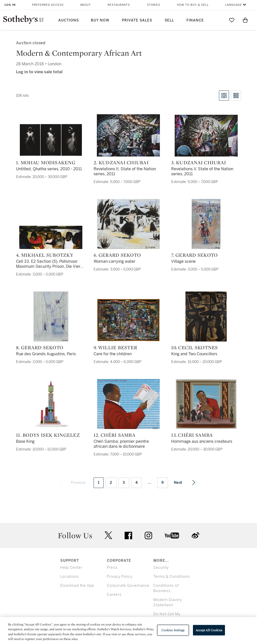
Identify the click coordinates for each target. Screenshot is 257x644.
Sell (169, 20)
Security (161, 568)
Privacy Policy (120, 577)
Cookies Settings (173, 630)
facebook (128, 535)
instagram (148, 535)
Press (112, 568)
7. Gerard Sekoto (194, 255)
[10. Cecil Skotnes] (206, 316)
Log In (10, 5)
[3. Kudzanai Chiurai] (206, 136)
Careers (114, 595)
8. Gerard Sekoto (40, 347)
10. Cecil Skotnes (194, 347)
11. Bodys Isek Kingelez (48, 435)
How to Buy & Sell (193, 5)
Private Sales (137, 20)
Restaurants (119, 5)
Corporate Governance (128, 586)
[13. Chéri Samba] (206, 404)
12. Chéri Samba (114, 435)
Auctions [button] (69, 20)
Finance (195, 20)
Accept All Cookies (209, 630)
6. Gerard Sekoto (117, 255)
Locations (70, 577)
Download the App (77, 586)
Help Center (71, 568)
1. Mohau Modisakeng (46, 162)
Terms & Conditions (172, 577)
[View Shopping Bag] (245, 20)
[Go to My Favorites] (232, 20)
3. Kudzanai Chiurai (199, 162)
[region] (128, 630)
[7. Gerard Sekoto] (206, 224)
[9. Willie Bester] (128, 320)
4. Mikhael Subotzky (45, 255)
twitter (108, 535)
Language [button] (234, 5)
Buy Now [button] (100, 20)
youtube (172, 535)
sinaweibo (195, 535)
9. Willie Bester (115, 347)
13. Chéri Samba (192, 435)
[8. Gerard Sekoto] (51, 316)
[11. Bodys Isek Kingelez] (51, 404)
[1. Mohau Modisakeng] (51, 140)
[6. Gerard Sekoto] (128, 224)
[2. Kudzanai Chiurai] (128, 135)
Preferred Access (48, 5)
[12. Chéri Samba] (128, 404)
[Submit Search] (218, 20)
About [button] (85, 5)
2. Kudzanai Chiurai (121, 162)
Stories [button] (154, 5)
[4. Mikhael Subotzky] (51, 237)
